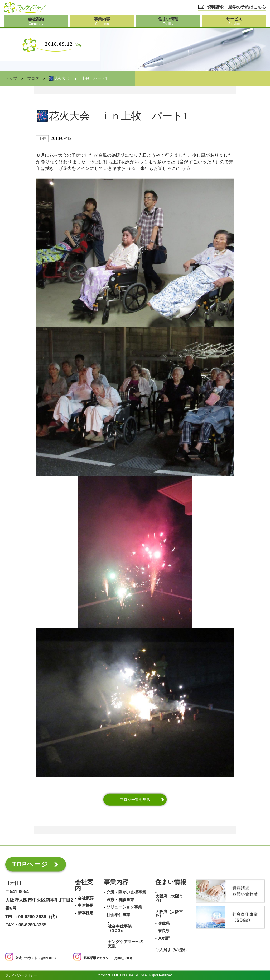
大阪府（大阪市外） (169, 914)
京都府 (164, 939)
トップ (11, 78)
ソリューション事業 (124, 907)
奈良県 (164, 931)
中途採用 (86, 906)
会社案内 (84, 885)
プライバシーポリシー (21, 975)
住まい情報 (171, 882)
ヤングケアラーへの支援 (126, 944)
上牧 (42, 139)
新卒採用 (86, 913)
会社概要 (86, 898)
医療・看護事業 (120, 900)
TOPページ (30, 864)
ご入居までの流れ (171, 950)
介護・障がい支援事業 (126, 892)
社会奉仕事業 (118, 915)
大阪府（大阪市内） (169, 898)
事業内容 (116, 882)
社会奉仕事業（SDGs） (120, 928)
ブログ (33, 78)
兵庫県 (164, 923)
